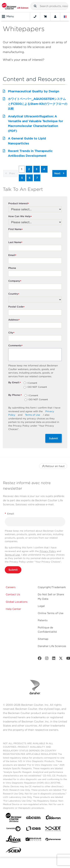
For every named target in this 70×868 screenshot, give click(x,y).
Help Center (13, 609)
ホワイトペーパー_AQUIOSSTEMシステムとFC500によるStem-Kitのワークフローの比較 (38, 104)
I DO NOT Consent (37, 387)
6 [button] (30, 178)
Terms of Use (33, 415)
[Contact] (35, 17)
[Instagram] (47, 659)
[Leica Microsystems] (13, 840)
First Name (16, 229)
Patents (43, 620)
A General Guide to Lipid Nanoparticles (27, 141)
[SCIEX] (13, 851)
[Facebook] (40, 659)
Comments (16, 346)
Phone (12, 268)
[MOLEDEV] (33, 840)
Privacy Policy (48, 551)
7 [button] (37, 178)
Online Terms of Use (51, 613)
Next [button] (59, 173)
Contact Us (13, 594)
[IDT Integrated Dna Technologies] (53, 830)
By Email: (15, 383)
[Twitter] (61, 659)
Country (14, 294)
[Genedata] (13, 829)
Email (13, 255)
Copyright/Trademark (52, 587)
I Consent (32, 383)
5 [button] (22, 178)
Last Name (16, 242)
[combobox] (49, 6)
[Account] (55, 17)
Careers (11, 587)
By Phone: (15, 395)
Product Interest (19, 204)
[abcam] (33, 818)
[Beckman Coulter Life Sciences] (15, 6)
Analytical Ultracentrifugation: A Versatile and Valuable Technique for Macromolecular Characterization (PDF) (35, 124)
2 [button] (29, 169)
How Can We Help (20, 216)
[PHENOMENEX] (53, 840)
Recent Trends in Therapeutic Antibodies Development (30, 153)
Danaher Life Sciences (52, 646)
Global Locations (17, 602)
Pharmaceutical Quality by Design (34, 91)
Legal (41, 606)
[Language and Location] (65, 17)
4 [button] (44, 169)
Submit (54, 438)
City (12, 333)
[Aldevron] (53, 818)
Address (14, 320)
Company (15, 281)
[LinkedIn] (54, 659)
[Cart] (45, 17)
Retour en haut (53, 466)
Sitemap (43, 639)
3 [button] (37, 169)
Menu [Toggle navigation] (8, 17)
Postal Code (17, 307)
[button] (35, 6)
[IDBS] (33, 829)
